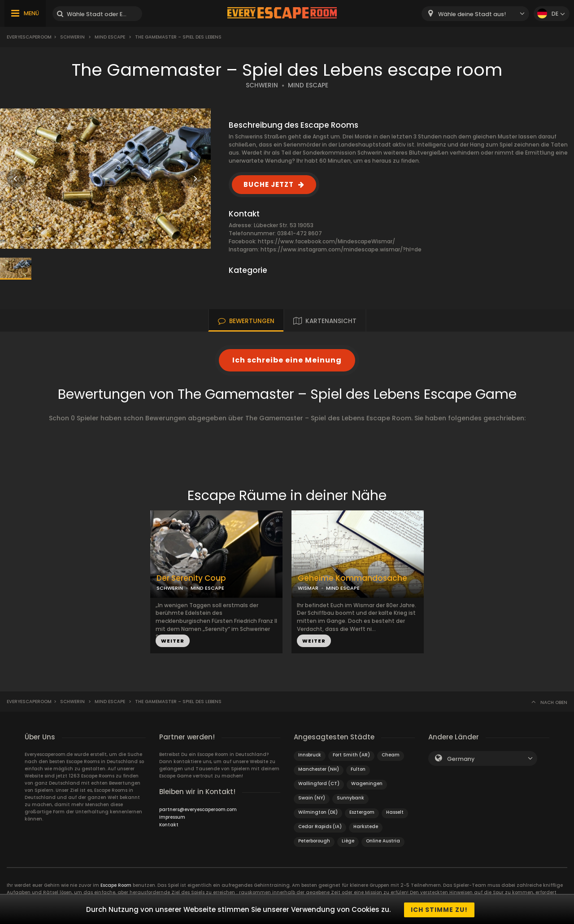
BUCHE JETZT (269, 184)
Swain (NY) (312, 798)
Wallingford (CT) (319, 784)
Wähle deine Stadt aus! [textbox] (472, 14)
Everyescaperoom (29, 37)
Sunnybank (350, 798)
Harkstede (366, 827)
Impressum (172, 817)
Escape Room (116, 885)
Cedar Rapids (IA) (320, 827)
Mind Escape (110, 37)
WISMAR (308, 588)
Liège (348, 841)
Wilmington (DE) (318, 812)
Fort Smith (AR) (351, 755)
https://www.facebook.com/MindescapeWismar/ (326, 241)
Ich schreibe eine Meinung (287, 360)
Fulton (358, 769)
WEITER (173, 641)
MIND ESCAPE (308, 85)
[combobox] (475, 14)
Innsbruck (310, 755)
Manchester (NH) (319, 769)
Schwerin (72, 37)
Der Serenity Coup (191, 578)
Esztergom (362, 812)
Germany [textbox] (461, 759)
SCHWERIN (262, 85)
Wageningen (367, 784)
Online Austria (383, 841)
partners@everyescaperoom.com (198, 810)
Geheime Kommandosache (352, 578)
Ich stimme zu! (439, 910)
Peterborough (314, 841)
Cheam (391, 755)
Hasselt (395, 812)
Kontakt (169, 825)
